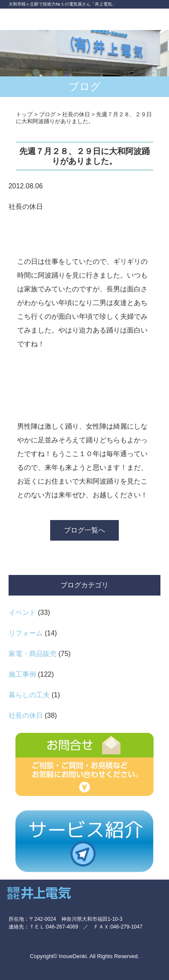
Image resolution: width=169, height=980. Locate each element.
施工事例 (22, 674)
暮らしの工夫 (29, 695)
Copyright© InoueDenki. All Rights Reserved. (85, 956)
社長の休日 (26, 715)
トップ (24, 114)
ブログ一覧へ (84, 530)
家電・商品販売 (33, 654)
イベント (22, 612)
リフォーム (26, 633)
